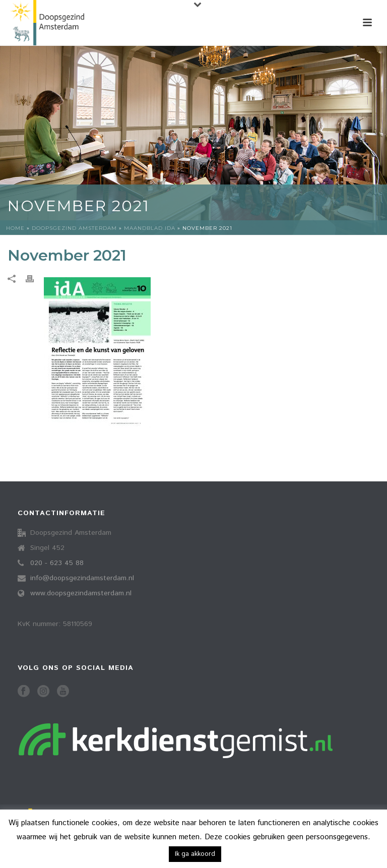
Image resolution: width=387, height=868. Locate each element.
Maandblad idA (150, 228)
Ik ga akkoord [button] (195, 854)
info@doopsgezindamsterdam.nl (82, 578)
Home (15, 228)
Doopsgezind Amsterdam (74, 228)
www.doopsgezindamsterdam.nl (81, 593)
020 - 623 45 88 (57, 563)
